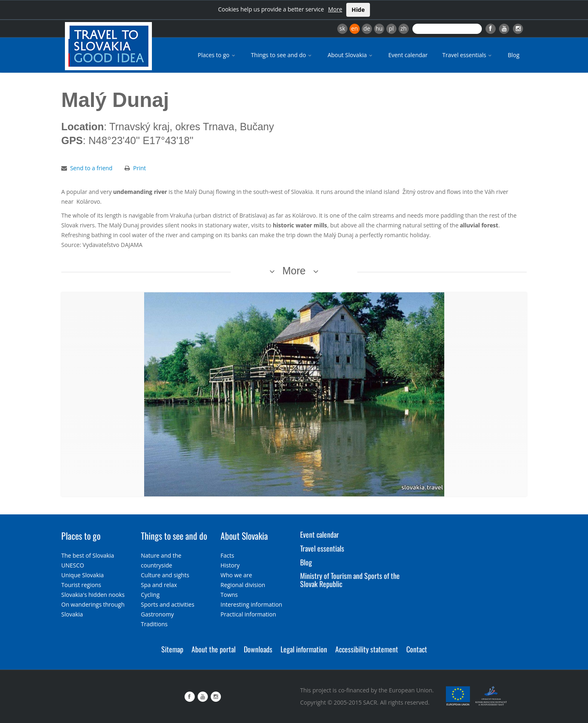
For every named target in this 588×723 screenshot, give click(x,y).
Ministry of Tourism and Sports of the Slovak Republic (350, 580)
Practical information (248, 614)
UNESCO (73, 565)
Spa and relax (159, 585)
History (230, 565)
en (354, 28)
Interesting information (251, 604)
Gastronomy (157, 614)
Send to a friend (91, 168)
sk (342, 28)
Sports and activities (168, 604)
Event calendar (408, 55)
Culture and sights (165, 575)
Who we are (236, 575)
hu (379, 28)
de (367, 28)
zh (404, 28)
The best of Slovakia (88, 555)
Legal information (304, 649)
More (335, 9)
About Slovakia (351, 55)
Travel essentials (468, 55)
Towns (229, 595)
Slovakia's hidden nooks (93, 595)
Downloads (258, 649)
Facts (227, 555)
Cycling (150, 595)
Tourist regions (81, 585)
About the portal (214, 649)
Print (139, 168)
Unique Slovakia (82, 575)
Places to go (217, 55)
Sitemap (172, 649)
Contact (417, 649)
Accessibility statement (367, 649)
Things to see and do (282, 55)
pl (391, 28)
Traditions (154, 624)
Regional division (243, 585)
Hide (358, 10)
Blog (513, 55)
